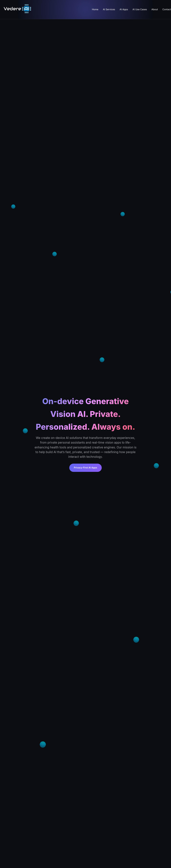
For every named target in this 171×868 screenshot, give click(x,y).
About (155, 9)
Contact (167, 9)
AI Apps (124, 9)
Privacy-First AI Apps (86, 468)
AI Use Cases (140, 9)
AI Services (109, 9)
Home (95, 9)
